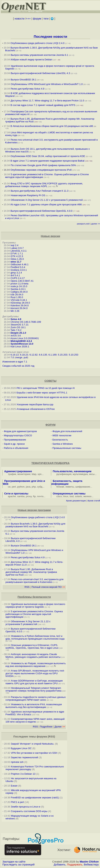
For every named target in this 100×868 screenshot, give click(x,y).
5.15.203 (63, 355)
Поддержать (75, 865)
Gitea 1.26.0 (17, 259)
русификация (64, 474)
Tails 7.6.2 (16, 330)
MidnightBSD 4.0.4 (21, 341)
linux (66, 496)
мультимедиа (80, 474)
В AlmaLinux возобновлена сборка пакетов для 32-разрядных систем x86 (52, 126)
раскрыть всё (83, 224)
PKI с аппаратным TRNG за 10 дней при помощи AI (46, 388)
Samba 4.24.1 (18, 289)
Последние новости (50, 37)
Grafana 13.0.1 (19, 270)
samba (21, 496)
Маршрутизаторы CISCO (18, 435)
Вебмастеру (91, 865)
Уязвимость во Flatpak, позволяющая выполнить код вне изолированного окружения (36, 665)
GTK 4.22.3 (17, 256)
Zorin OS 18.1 (18, 327)
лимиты (70, 487)
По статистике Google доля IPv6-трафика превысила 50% (43, 165)
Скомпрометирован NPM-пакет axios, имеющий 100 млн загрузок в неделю (35, 720)
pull (26, 357)
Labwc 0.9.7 (17, 248)
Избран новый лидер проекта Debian (31, 60)
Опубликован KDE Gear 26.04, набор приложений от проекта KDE (48, 156)
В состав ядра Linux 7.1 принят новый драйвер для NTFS (43, 105)
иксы (92, 474)
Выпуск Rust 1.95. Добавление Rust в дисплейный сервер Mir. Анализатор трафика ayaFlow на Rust (31, 572)
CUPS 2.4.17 (18, 278)
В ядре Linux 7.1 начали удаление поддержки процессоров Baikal (47, 161)
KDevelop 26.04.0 (20, 303)
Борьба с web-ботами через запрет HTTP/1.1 (42, 393)
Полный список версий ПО (48, 587)
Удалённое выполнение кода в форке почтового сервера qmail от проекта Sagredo (35, 605)
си (9, 487)
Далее (60, 727)
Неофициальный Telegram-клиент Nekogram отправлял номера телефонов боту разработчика (33, 689)
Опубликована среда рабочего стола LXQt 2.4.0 (37, 43)
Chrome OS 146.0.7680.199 (26, 322)
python (21, 487)
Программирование (15, 440)
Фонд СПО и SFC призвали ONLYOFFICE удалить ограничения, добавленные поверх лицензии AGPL (44, 185)
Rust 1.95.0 (17, 297)
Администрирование (18, 471)
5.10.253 (73, 355)
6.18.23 (24, 355)
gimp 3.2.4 (16, 273)
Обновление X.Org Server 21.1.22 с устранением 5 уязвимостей (47, 200)
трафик (12, 474)
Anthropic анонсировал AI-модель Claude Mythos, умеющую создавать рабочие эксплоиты (33, 656)
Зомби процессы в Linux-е (26, 807)
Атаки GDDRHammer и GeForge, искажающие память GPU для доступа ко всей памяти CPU (34, 682)
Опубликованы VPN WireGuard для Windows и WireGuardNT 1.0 (47, 84)
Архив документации (76, 501)
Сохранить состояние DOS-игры (29, 811)
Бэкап (14, 786)
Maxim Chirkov (89, 862)
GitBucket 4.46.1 (19, 264)
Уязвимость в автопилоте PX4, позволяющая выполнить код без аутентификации (34, 706)
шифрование (83, 487)
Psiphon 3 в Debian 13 (23, 774)
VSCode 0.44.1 (19, 300)
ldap (34, 474)
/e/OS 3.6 (16, 336)
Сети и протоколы (16, 494)
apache (12, 496)
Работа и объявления (16, 448)
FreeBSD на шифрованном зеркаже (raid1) (35, 798)
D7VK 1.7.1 (17, 254)
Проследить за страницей (18, 865)
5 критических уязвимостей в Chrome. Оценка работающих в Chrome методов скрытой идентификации (34, 614)
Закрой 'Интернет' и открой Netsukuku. (32, 744)
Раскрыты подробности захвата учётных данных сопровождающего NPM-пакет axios (36, 698)
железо (87, 496)
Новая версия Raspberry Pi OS (28, 195)
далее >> (96, 224)
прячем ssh (17, 762)
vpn (40, 474)
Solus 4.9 (16, 319)
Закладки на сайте (14, 862)
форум (37, 19)
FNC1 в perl (17, 802)
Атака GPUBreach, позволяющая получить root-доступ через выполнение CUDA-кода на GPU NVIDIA (35, 673)
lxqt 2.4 (14, 245)
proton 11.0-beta (19, 284)
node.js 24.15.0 (19, 286)
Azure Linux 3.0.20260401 (25, 338)
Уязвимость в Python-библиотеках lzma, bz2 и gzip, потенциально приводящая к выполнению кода (35, 637)
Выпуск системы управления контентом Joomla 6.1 (39, 55)
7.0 (12, 357)
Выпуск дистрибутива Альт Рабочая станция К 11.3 (39, 191)
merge (19, 357)
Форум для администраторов (20, 431)
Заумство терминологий (24, 757)
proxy (29, 496)
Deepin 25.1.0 (18, 333)
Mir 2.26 (15, 311)
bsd (72, 496)
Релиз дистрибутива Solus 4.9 (27, 89)
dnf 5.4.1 (15, 275)
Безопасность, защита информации (67, 482)
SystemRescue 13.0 (22, 344)
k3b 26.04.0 (17, 295)
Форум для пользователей (67, 431)
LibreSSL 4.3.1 (18, 251)
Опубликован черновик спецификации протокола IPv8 (41, 170)
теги (46, 19)
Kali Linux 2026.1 (20, 346)
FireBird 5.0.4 (18, 267)
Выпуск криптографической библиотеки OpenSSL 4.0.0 (41, 211)
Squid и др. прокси (14, 444)
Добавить (60, 865)
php (34, 487)
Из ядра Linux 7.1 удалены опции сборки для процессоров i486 (46, 204)
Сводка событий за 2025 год (18, 366)
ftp (34, 496)
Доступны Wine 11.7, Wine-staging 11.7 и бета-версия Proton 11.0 (48, 101)
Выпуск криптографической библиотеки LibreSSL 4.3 (40, 73)
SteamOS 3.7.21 (19, 325)
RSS (27, 587)
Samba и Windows (63, 444)
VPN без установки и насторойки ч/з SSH (34, 753)
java (28, 487)
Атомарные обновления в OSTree (36, 409)
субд (40, 487)
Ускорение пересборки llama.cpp (35, 404)
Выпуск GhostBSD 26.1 (23, 80)
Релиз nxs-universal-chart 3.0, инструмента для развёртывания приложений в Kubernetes (34, 581)
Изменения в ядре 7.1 (15, 362)
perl (14, 487)
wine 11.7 (16, 262)
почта (40, 496)
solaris (79, 496)
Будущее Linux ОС (21, 748)
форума (42, 737)
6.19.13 (14, 355)
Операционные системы (69, 494)
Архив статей (94, 501)
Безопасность (60, 440)
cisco (59, 496)
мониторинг (24, 474)
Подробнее (46, 727)
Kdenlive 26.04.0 (19, 305)
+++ (28, 19)
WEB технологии (62, 435)
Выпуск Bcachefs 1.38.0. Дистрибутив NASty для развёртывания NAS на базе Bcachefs (35, 525)
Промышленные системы (67, 448)
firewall (60, 487)
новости (20, 19)
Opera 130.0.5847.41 (22, 281)
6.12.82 (33, 355)
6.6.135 (43, 355)
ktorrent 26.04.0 (19, 308)
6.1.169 (52, 355)
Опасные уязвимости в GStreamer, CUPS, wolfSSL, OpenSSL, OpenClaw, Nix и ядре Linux (32, 646)
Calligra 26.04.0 (19, 292)
